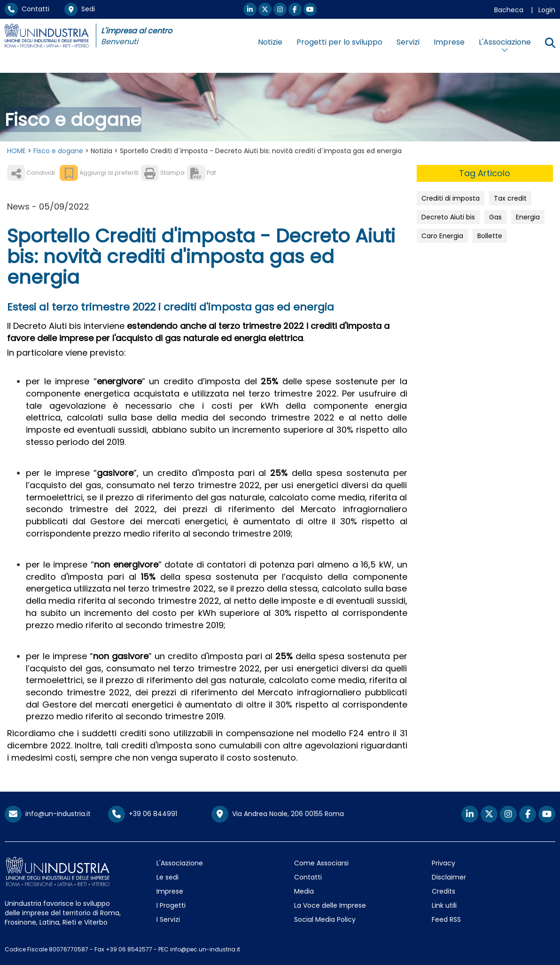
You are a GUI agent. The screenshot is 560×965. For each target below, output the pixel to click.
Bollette (490, 236)
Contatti (27, 9)
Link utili (444, 905)
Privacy (443, 863)
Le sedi (167, 877)
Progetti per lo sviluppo (339, 42)
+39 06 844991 (143, 814)
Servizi (408, 42)
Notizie (270, 42)
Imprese (449, 42)
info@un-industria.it (48, 814)
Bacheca (509, 10)
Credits (443, 891)
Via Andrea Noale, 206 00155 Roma (278, 814)
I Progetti (171, 905)
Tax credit (510, 198)
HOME (16, 151)
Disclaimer (449, 877)
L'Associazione (180, 863)
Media (304, 891)
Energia (528, 217)
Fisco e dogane (58, 151)
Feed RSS (446, 919)
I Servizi (168, 919)
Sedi (80, 9)
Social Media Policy (325, 919)
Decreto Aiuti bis (448, 217)
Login (547, 10)
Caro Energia (442, 236)
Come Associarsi (321, 863)
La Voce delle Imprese (330, 905)
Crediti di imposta (451, 198)
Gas (495, 217)
